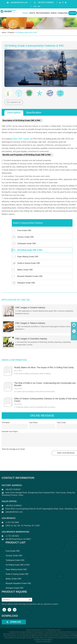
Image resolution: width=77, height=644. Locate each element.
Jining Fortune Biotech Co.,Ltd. (36, 630)
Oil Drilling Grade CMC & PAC (27, 33)
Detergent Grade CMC (24, 283)
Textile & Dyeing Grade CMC (26, 263)
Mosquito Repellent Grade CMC (27, 276)
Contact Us (73, 13)
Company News (63, 13)
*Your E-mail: (61, 423)
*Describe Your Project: (10, 431)
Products (25, 13)
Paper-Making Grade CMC (25, 257)
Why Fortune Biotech (43, 13)
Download (14, 622)
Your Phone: (34, 423)
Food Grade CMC (22, 230)
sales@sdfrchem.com (17, 3)
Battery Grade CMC (22, 270)
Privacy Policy (47, 642)
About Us (32, 13)
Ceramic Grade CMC (23, 237)
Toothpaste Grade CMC (24, 244)
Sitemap (39, 642)
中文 (35, 6)
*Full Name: (6, 423)
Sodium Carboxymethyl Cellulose (28, 223)
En (39, 6)
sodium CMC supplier (21, 139)
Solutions (54, 13)
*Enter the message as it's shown (13, 449)
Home (4, 33)
